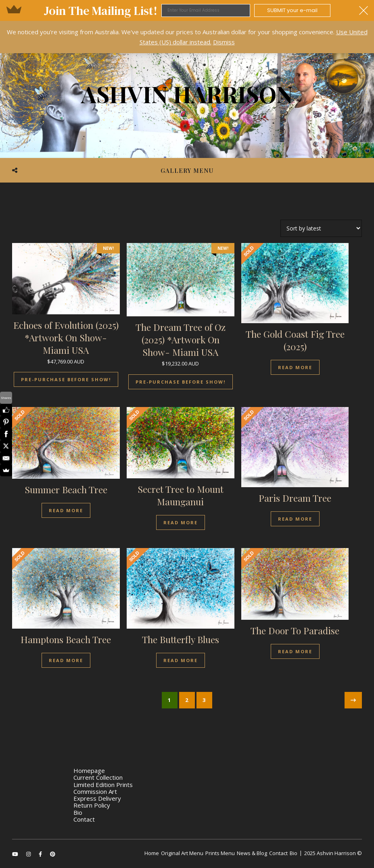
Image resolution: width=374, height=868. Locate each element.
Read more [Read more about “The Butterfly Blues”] (181, 660)
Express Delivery (97, 798)
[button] (187, 10)
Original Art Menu (182, 853)
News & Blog (252, 853)
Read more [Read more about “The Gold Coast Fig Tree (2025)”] (295, 367)
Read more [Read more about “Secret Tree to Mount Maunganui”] (181, 522)
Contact (84, 819)
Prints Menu (220, 853)
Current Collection (98, 777)
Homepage (89, 770)
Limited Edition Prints (103, 785)
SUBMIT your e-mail (292, 10)
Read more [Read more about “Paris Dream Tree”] (295, 519)
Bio (78, 812)
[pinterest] (53, 854)
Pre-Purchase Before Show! (66, 379)
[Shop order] (321, 228)
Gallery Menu (187, 170)
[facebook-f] (41, 854)
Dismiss (224, 42)
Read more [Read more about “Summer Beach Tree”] (66, 510)
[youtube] (16, 854)
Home (152, 853)
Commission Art (95, 791)
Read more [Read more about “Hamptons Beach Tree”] (66, 660)
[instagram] (29, 854)
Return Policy (92, 805)
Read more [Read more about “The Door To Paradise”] (295, 651)
